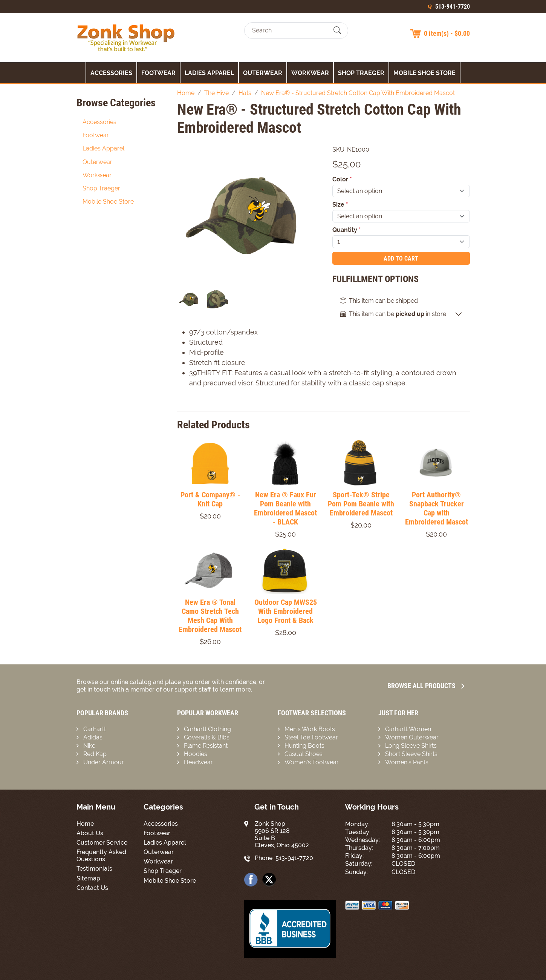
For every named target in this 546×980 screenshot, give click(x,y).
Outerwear (263, 73)
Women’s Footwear (312, 762)
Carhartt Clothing (207, 729)
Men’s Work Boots (310, 729)
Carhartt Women (408, 729)
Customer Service (102, 843)
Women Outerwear (412, 737)
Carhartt (95, 729)
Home (85, 824)
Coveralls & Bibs (207, 737)
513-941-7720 (453, 7)
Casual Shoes (304, 754)
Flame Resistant (206, 746)
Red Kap (95, 754)
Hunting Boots (304, 746)
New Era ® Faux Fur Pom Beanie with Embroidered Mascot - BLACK (285, 508)
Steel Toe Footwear (311, 737)
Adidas (93, 737)
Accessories (111, 73)
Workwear (310, 73)
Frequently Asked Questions (101, 856)
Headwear (198, 762)
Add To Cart (401, 258)
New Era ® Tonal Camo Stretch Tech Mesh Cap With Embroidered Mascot (210, 616)
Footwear (158, 73)
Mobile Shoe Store (424, 73)
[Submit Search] (337, 31)
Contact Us (92, 888)
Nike (89, 746)
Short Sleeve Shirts (411, 754)
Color (342, 179)
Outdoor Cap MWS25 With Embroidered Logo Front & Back (286, 611)
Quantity (347, 230)
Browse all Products (426, 686)
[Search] (290, 30)
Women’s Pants (407, 762)
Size (340, 205)
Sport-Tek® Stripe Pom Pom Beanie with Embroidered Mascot (361, 504)
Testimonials (94, 869)
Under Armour (104, 762)
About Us (90, 833)
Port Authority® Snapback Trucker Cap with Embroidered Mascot (437, 508)
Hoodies (196, 754)
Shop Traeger (361, 73)
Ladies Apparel (209, 73)
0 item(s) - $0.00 (447, 33)
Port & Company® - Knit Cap (210, 499)
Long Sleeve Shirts (411, 746)
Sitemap (88, 878)
